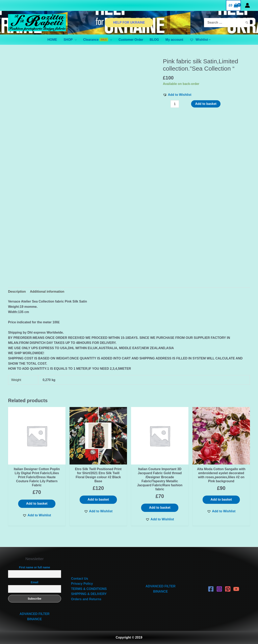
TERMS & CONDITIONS (89, 589)
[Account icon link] (247, 5)
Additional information (47, 292)
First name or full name (34, 567)
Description (17, 292)
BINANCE (35, 619)
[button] (177, 95)
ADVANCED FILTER (35, 614)
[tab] (17, 292)
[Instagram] (219, 589)
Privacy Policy (82, 584)
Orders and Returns (86, 599)
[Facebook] (211, 589)
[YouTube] (236, 589)
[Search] (247, 23)
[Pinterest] (228, 589)
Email (35, 582)
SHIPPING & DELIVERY (89, 594)
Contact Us (80, 579)
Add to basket (206, 104)
